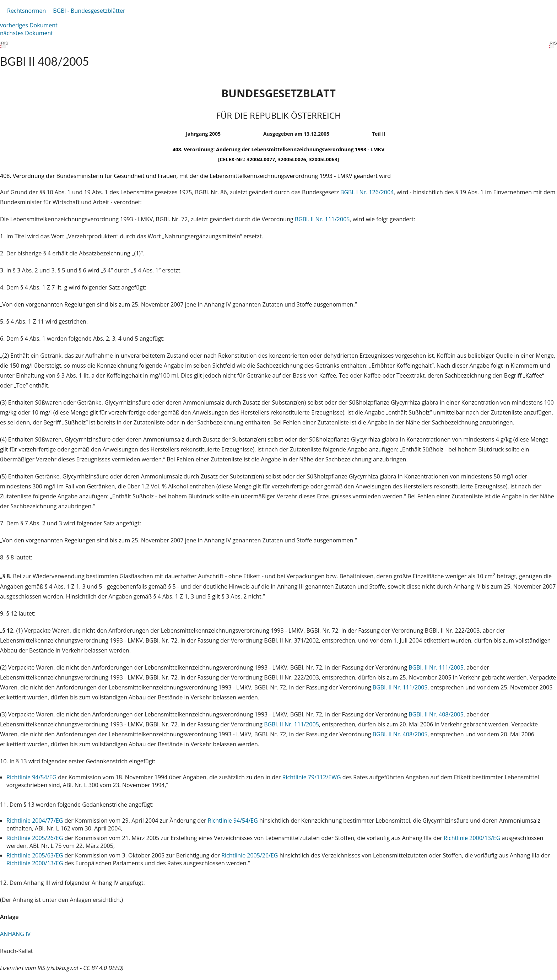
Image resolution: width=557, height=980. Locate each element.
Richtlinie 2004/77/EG (35, 821)
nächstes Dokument (26, 33)
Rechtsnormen (26, 11)
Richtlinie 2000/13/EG (473, 838)
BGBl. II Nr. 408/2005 (436, 714)
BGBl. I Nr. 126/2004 (367, 192)
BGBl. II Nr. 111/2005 (322, 219)
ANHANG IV (15, 934)
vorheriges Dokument (29, 25)
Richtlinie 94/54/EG (32, 777)
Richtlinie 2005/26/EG (35, 838)
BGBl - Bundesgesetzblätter (89, 11)
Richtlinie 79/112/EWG (312, 777)
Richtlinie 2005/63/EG (35, 855)
